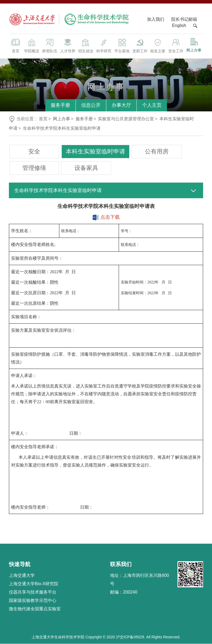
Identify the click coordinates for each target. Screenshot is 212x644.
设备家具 (86, 168)
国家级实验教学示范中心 (33, 600)
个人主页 (152, 105)
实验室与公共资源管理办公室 (126, 119)
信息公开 (91, 105)
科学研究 (104, 45)
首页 (16, 45)
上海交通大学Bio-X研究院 (34, 584)
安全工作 (176, 45)
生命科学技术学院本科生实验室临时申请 (62, 128)
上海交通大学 (22, 575)
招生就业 (86, 45)
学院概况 (31, 45)
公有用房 (157, 151)
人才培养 (68, 45)
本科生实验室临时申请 (95, 151)
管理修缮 (34, 168)
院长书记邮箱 (184, 19)
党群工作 (140, 45)
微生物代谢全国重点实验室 (35, 609)
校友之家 (158, 45)
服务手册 (60, 105)
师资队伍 (49, 45)
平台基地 (122, 45)
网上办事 (194, 45)
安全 (34, 151)
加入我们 (156, 19)
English (179, 25)
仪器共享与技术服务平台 (33, 592)
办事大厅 (121, 105)
